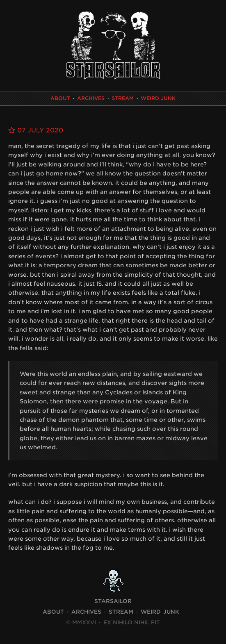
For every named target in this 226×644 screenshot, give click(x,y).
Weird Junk (158, 98)
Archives (91, 98)
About (60, 98)
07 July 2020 (36, 130)
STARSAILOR (113, 601)
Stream (123, 98)
